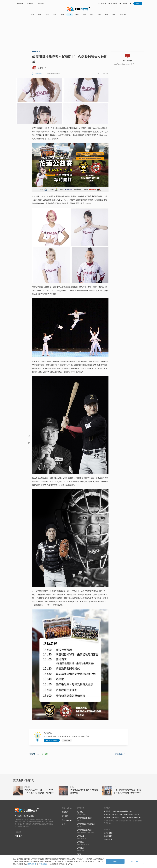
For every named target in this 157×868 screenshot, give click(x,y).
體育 (92, 15)
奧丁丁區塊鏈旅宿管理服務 (86, 825)
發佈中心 (65, 824)
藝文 (114, 15)
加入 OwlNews (67, 820)
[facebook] (17, 836)
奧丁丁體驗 (83, 843)
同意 (115, 861)
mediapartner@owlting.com (122, 811)
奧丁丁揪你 (80, 849)
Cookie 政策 (108, 839)
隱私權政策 (108, 836)
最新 (32, 15)
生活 (70, 15)
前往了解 (134, 861)
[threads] (20, 836)
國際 (40, 15)
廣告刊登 (41, 4)
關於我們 (20, 4)
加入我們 (30, 4)
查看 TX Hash (35, 754)
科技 (47, 15)
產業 (107, 15)
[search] (94, 3)
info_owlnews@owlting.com (129, 814)
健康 (77, 15)
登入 (138, 3)
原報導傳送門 (121, 754)
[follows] (102, 3)
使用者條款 (108, 833)
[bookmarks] (112, 3)
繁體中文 (126, 4)
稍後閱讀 (114, 4)
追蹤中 (103, 4)
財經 (55, 15)
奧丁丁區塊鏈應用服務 (85, 831)
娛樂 (99, 15)
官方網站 (81, 813)
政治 (62, 15)
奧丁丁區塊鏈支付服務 (84, 819)
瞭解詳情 (67, 740)
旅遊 (84, 15)
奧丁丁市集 (82, 837)
